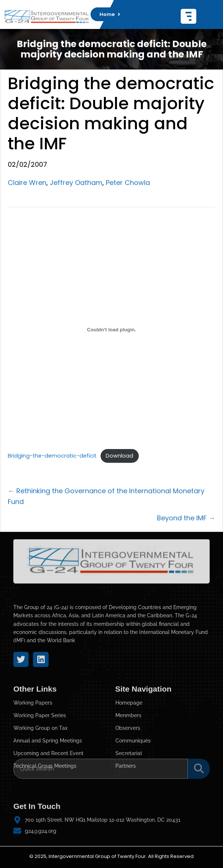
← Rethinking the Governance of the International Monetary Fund (106, 496)
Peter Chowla (128, 183)
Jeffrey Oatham (76, 183)
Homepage (129, 734)
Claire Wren (27, 183)
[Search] (101, 762)
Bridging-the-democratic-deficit (52, 456)
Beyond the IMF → (186, 518)
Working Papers (33, 734)
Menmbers (128, 747)
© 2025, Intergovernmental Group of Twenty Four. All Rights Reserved (111, 856)
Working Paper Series (40, 747)
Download (119, 456)
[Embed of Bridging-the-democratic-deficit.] (111, 330)
